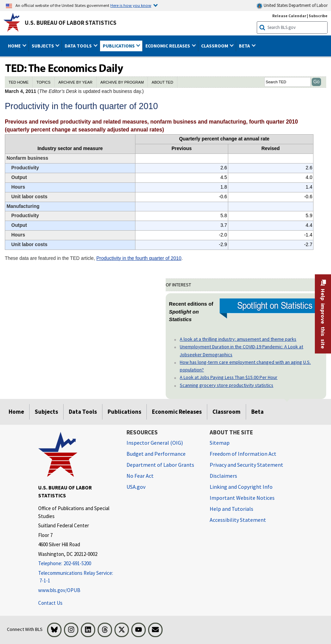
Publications (124, 412)
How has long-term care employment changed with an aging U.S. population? (245, 366)
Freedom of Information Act (243, 454)
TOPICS (43, 82)
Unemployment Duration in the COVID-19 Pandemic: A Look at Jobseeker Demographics (241, 350)
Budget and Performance (156, 454)
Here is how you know (131, 5)
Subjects (46, 412)
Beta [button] (245, 46)
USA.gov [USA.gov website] (136, 487)
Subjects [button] (43, 46)
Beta (257, 412)
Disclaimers (223, 476)
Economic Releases (177, 412)
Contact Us (50, 603)
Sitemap (220, 443)
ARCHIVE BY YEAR (75, 82)
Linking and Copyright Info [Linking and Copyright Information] (241, 487)
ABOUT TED (162, 82)
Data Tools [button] (79, 46)
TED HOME (19, 82)
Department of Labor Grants (160, 465)
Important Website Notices (242, 498)
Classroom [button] (215, 46)
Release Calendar (289, 16)
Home (16, 412)
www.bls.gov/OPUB (59, 590)
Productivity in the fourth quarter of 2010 (139, 258)
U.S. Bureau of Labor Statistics (71, 23)
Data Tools (83, 412)
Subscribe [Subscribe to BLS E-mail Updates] (318, 16)
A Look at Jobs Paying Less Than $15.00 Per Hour (229, 377)
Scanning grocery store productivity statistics (227, 385)
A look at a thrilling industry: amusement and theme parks (238, 339)
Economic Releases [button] (168, 46)
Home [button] (15, 46)
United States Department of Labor (292, 6)
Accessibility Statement (238, 520)
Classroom (227, 412)
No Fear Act (140, 476)
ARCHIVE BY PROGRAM (122, 82)
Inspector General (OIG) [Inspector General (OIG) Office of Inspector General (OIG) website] (155, 443)
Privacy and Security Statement (246, 465)
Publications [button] (119, 46)
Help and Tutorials (231, 509)
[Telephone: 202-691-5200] (77, 564)
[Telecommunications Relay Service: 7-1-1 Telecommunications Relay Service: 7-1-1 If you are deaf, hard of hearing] (77, 577)
